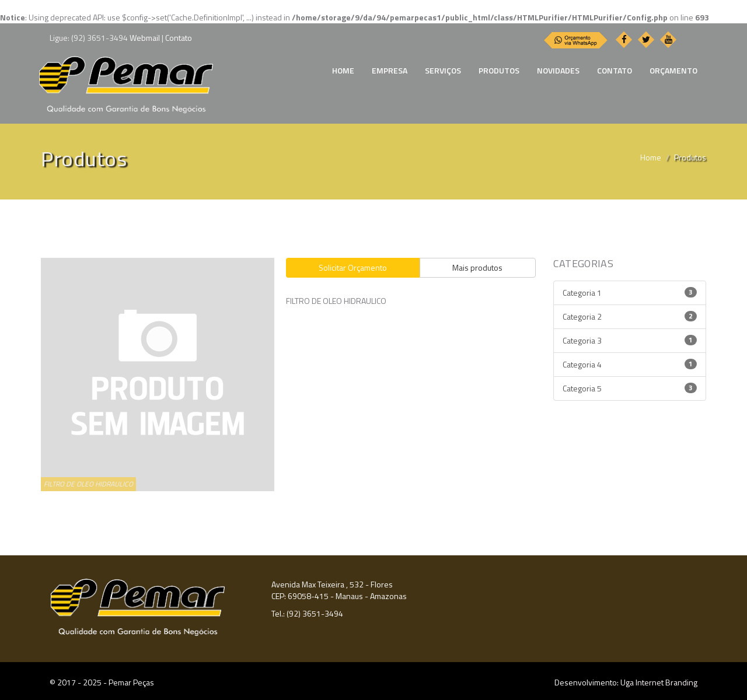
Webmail (145, 38)
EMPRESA (390, 70)
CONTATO (615, 70)
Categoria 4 (630, 364)
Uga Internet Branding (659, 682)
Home (651, 157)
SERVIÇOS (443, 70)
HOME (343, 70)
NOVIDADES (558, 70)
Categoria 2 (630, 316)
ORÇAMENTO (673, 70)
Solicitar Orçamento (353, 267)
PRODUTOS (499, 70)
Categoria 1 (630, 293)
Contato (179, 38)
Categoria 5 (630, 388)
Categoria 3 (630, 340)
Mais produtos (477, 267)
